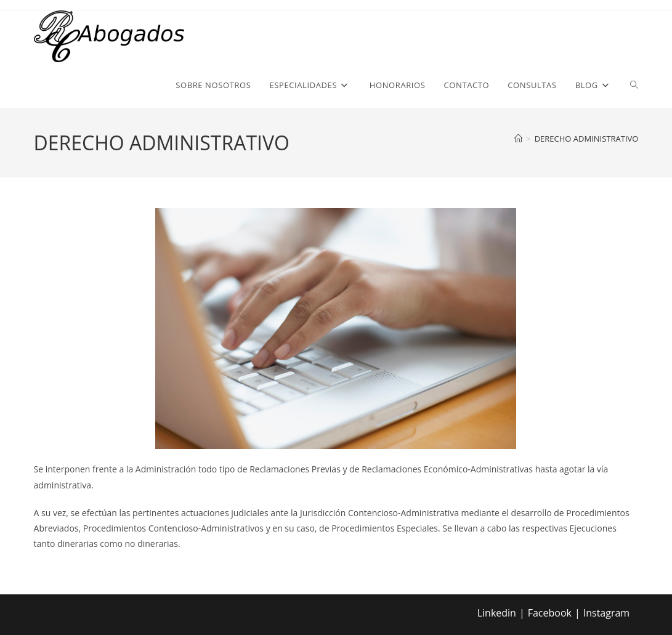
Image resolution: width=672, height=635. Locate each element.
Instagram (606, 613)
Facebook (550, 613)
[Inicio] (518, 139)
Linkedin (497, 613)
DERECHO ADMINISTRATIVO (587, 139)
